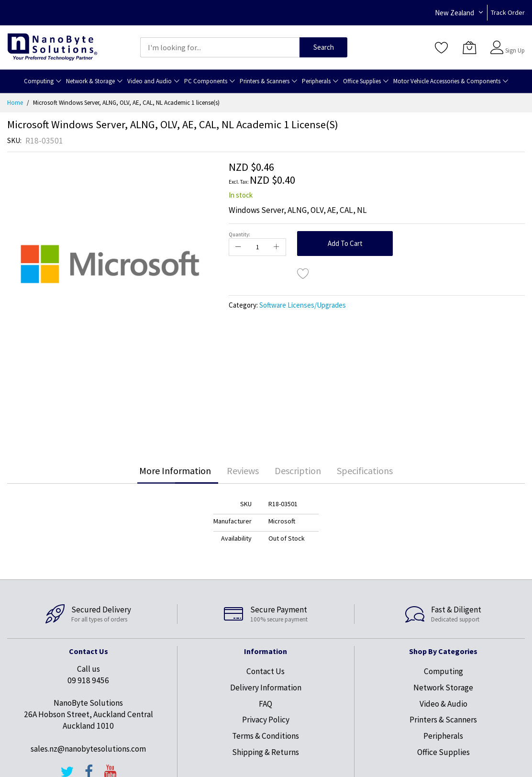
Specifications (365, 471)
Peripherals (443, 736)
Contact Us (266, 671)
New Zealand (454, 13)
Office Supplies (443, 752)
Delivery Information (266, 688)
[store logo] (52, 47)
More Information (175, 471)
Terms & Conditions (266, 736)
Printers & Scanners (443, 720)
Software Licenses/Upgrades (303, 305)
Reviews (243, 471)
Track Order (508, 12)
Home (15, 103)
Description (298, 471)
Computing (443, 671)
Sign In (514, 43)
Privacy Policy (266, 720)
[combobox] (220, 47)
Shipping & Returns (266, 752)
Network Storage (443, 688)
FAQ (266, 704)
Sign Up (515, 50)
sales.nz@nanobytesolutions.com (88, 749)
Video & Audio (443, 704)
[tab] (175, 471)
